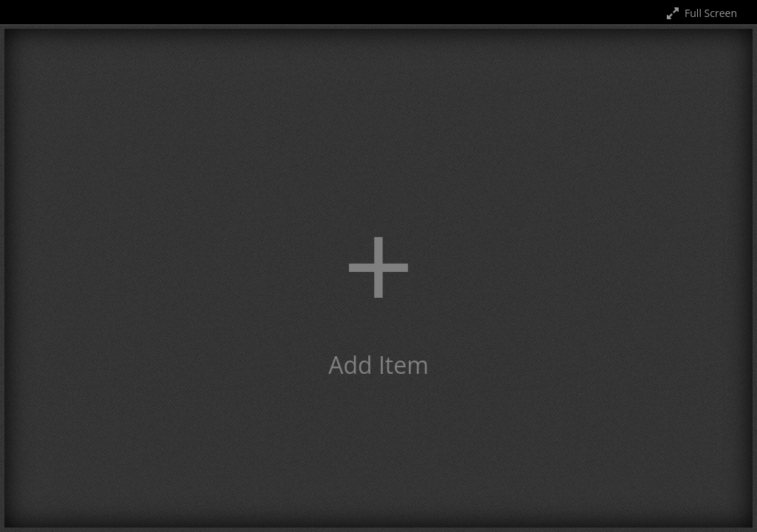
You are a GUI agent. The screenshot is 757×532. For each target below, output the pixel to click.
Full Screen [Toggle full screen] (700, 13)
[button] (378, 278)
